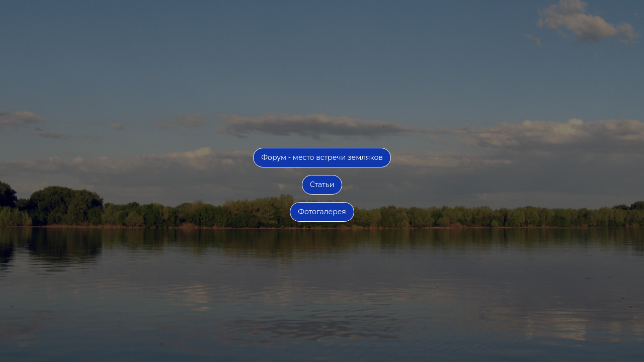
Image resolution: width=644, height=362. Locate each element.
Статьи (322, 185)
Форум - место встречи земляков (322, 157)
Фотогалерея (322, 212)
